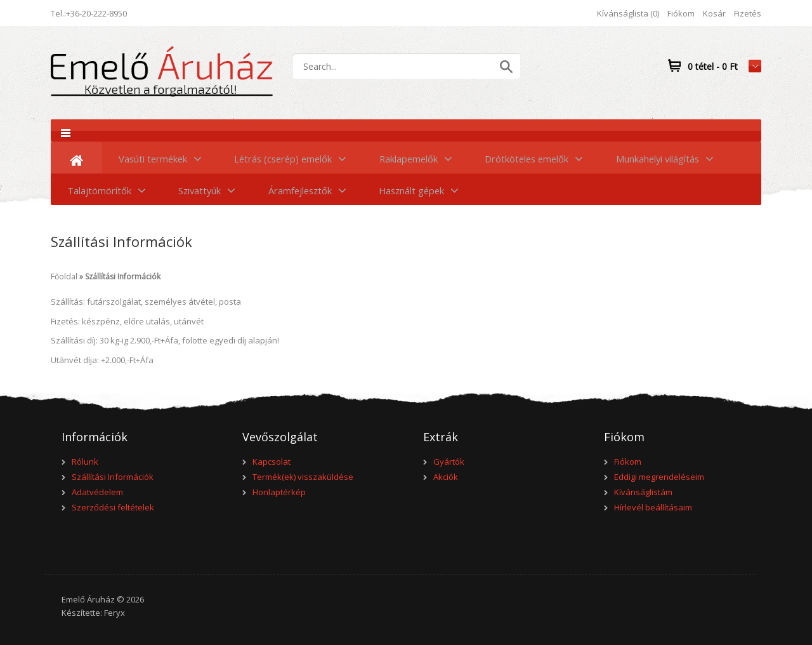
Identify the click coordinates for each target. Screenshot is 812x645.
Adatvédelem (97, 492)
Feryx (115, 613)
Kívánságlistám (643, 492)
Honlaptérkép (279, 492)
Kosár (714, 13)
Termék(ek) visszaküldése (303, 477)
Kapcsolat (272, 462)
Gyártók (449, 462)
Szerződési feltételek (113, 507)
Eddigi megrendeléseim (659, 477)
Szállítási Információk (123, 276)
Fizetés (748, 13)
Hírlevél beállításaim (653, 507)
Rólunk (85, 462)
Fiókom (681, 13)
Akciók (446, 477)
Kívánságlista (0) (628, 13)
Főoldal (64, 276)
